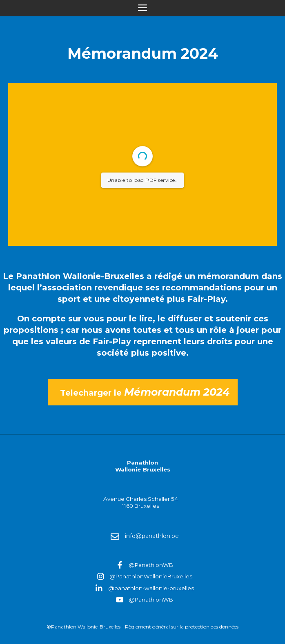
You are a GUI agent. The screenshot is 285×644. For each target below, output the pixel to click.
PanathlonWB (154, 600)
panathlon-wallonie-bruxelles (154, 588)
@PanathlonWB (151, 565)
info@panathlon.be (152, 536)
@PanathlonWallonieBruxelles (151, 576)
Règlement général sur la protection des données (182, 627)
